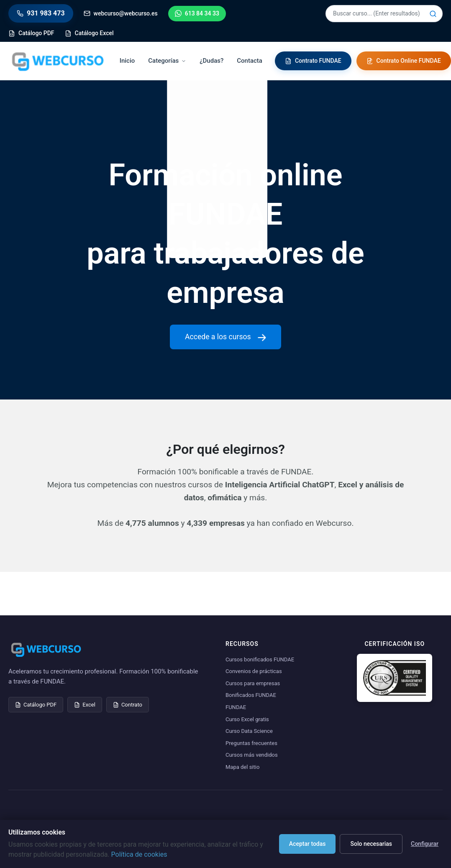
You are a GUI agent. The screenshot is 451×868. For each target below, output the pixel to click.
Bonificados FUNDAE (251, 695)
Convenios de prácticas (254, 671)
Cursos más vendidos (252, 755)
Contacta (250, 61)
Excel (85, 705)
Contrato (128, 705)
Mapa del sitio (242, 767)
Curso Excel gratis (247, 719)
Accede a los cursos (225, 337)
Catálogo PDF (36, 705)
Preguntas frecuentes (251, 743)
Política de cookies (139, 854)
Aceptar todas (307, 844)
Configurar (425, 844)
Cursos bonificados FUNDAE (260, 659)
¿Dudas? (211, 61)
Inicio (127, 61)
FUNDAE (236, 707)
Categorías (167, 61)
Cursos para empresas (253, 683)
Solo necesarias (371, 844)
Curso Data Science (249, 731)
